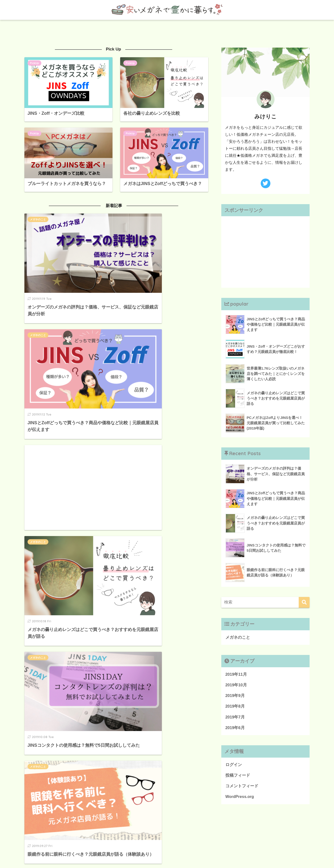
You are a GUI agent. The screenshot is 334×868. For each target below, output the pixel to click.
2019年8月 (235, 707)
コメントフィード (242, 787)
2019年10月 (236, 685)
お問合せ (187, 854)
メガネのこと (38, 219)
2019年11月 (236, 674)
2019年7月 (235, 718)
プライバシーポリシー (158, 854)
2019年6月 (235, 728)
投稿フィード (238, 776)
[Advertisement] (67, 341)
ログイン (234, 765)
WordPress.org (240, 798)
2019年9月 (235, 696)
